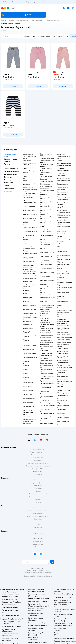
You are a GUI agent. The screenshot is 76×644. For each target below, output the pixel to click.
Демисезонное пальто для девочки (47, 165)
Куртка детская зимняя (47, 376)
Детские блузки (45, 244)
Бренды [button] (6, 185)
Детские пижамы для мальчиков (29, 377)
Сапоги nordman (45, 409)
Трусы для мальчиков (64, 365)
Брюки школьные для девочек (29, 203)
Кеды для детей (62, 232)
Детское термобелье (46, 374)
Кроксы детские (45, 421)
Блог (38, 525)
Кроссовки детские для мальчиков (47, 273)
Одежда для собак (38, 544)
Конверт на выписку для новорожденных (30, 254)
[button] (28, 15)
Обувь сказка (61, 173)
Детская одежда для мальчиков (28, 391)
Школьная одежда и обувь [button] (11, 155)
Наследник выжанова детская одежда (64, 256)
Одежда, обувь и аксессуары (18, 20)
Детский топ (61, 373)
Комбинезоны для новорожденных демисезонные (28, 323)
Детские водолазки (46, 361)
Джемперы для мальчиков (27, 387)
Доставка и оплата (38, 449)
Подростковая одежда (47, 335)
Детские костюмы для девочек (47, 239)
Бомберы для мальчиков (30, 380)
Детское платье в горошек (45, 261)
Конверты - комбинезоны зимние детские (29, 292)
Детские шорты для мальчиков (28, 383)
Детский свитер (45, 394)
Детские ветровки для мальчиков (29, 340)
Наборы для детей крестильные (28, 287)
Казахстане (42, 576)
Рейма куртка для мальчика (28, 403)
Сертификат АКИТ (38, 469)
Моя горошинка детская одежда (30, 318)
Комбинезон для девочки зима (28, 422)
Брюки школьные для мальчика (29, 168)
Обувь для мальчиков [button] (11, 171)
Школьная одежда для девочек (29, 157)
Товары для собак (38, 539)
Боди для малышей (28, 265)
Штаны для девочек (46, 229)
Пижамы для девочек (46, 182)
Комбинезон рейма (46, 316)
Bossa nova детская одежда (63, 293)
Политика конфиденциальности (38, 463)
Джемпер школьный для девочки (30, 228)
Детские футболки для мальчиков (29, 346)
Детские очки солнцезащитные (63, 410)
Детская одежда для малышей (28, 258)
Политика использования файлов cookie (38, 466)
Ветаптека (38, 547)
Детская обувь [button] (9, 183)
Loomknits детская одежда (63, 274)
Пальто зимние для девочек (28, 413)
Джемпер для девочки (47, 184)
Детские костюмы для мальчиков (29, 354)
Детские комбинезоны (47, 305)
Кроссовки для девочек (47, 280)
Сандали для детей (63, 187)
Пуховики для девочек (47, 191)
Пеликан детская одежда (65, 282)
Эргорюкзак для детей (29, 276)
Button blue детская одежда (63, 268)
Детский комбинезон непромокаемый (47, 329)
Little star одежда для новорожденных (64, 322)
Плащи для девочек (46, 353)
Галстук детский (62, 400)
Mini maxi (60, 317)
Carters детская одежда (64, 290)
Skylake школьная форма (30, 225)
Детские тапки (62, 154)
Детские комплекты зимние (46, 370)
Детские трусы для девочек (63, 357)
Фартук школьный (28, 200)
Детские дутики (62, 210)
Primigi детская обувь (64, 181)
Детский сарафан (28, 198)
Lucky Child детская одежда (63, 329)
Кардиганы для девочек (47, 158)
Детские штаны (45, 392)
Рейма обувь (61, 190)
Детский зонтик (62, 424)
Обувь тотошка (62, 285)
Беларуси (49, 576)
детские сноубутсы (46, 403)
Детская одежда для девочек (46, 173)
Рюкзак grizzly (27, 161)
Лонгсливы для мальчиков (27, 395)
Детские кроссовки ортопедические (63, 184)
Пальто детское (45, 379)
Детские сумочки (63, 398)
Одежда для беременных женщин (47, 298)
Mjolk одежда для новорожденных (63, 302)
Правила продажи (38, 458)
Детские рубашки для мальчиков (29, 361)
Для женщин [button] (8, 177)
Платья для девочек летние (46, 232)
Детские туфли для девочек (46, 277)
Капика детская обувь (64, 259)
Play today (60, 242)
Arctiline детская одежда (65, 337)
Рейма (59, 246)
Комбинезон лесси (46, 333)
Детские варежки (63, 379)
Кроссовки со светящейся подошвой (47, 413)
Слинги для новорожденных (45, 302)
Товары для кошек (38, 533)
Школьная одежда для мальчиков (29, 164)
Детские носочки (63, 354)
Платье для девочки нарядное (28, 407)
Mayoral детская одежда (65, 262)
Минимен (60, 305)
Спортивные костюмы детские (47, 325)
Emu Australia (62, 319)
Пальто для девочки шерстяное (46, 257)
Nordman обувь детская (47, 416)
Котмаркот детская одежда (63, 345)
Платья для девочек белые (46, 226)
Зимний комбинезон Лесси (46, 347)
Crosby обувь (61, 308)
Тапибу (60, 161)
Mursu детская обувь (64, 227)
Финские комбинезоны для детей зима (47, 343)
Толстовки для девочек (29, 419)
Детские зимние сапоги (65, 178)
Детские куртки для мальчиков (29, 332)
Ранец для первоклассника (62, 387)
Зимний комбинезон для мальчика (30, 369)
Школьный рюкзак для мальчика (29, 176)
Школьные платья (28, 187)
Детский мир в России (31, 576)
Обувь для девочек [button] (10, 174)
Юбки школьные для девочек (29, 180)
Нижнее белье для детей (65, 368)
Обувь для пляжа (62, 229)
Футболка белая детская (47, 381)
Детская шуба (44, 179)
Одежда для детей (28, 251)
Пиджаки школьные (29, 248)
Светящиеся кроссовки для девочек (47, 284)
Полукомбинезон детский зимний (45, 388)
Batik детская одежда (64, 299)
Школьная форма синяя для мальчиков (30, 232)
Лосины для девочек (46, 177)
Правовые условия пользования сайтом (38, 570)
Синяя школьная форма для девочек (30, 184)
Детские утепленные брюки (46, 397)
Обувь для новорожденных (28, 302)
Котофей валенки (63, 192)
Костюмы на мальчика (29, 218)
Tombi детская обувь (64, 200)
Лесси (59, 249)
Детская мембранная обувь (64, 223)
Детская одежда (38, 20)
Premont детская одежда (65, 310)
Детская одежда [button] (9, 180)
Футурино (61, 280)
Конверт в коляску (28, 284)
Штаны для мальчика (29, 343)
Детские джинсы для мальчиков (29, 399)
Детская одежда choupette (62, 252)
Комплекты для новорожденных (28, 328)
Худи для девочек (45, 242)
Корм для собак (38, 541)
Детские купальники (64, 349)
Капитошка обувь (63, 332)
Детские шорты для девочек (46, 210)
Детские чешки (45, 418)
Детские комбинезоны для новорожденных (30, 273)
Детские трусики (63, 370)
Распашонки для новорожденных (28, 269)
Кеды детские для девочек (45, 292)
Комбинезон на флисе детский (29, 310)
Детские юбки (27, 417)
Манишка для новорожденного (63, 414)
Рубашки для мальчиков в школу (30, 190)
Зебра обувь (61, 176)
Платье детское (27, 410)
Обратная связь (38, 472)
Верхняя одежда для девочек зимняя (46, 206)
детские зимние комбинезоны (45, 312)
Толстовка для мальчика (30, 357)
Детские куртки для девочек (46, 248)
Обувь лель (61, 296)
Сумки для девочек (63, 421)
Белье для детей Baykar (64, 326)
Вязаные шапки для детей (63, 406)
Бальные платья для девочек (46, 155)
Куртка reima (44, 351)
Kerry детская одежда (64, 264)
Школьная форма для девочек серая (29, 194)
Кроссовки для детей (46, 423)
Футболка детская (45, 338)
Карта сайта (38, 474)
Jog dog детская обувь (64, 163)
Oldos (59, 244)
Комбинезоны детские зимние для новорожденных (29, 280)
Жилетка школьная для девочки (29, 239)
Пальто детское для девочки (46, 202)
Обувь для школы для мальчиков (29, 211)
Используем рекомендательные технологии (38, 572)
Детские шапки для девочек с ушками (63, 418)
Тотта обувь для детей (64, 340)
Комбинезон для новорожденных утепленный (28, 297)
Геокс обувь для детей (64, 166)
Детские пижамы (63, 360)
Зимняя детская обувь (64, 213)
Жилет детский (45, 358)
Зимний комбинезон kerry (46, 366)
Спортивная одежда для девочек (47, 198)
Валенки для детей (63, 171)
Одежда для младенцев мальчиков (29, 306)
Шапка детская (62, 384)
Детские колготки (63, 351)
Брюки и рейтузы (53, 20)
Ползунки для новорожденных (45, 321)
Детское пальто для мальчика (28, 373)
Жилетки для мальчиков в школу (30, 215)
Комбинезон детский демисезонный (46, 308)
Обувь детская (44, 400)
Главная (4, 20)
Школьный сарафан (28, 235)
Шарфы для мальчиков (64, 403)
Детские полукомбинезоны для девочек (47, 252)
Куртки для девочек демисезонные (46, 187)
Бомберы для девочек (47, 235)
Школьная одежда (28, 154)
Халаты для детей (63, 363)
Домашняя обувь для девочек (46, 288)
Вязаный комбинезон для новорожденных (29, 314)
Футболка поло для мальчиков (28, 365)
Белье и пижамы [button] (9, 188)
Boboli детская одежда (64, 342)
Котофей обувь (62, 234)
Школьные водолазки (29, 246)
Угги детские (61, 168)
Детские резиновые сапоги (63, 157)
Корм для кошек (38, 536)
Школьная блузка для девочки (29, 172)
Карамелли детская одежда (63, 313)
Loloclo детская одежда (64, 287)
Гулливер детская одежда (65, 239)
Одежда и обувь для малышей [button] (11, 160)
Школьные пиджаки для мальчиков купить (47, 384)
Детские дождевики (46, 363)
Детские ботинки (63, 218)
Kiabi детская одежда (64, 335)
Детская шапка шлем (64, 391)
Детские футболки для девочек (47, 161)
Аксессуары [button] (8, 191)
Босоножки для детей (64, 197)
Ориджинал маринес (64, 271)
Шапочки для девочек (64, 393)
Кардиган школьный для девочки (30, 222)
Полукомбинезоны (46, 340)
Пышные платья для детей (46, 169)
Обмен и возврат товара (38, 455)
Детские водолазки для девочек (47, 269)
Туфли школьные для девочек (29, 207)
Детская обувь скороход (65, 202)
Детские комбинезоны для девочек (47, 194)
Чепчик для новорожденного (63, 376)
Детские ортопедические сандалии (62, 206)
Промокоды (38, 460)
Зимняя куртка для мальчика (28, 350)
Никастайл (61, 277)
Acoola (60, 237)
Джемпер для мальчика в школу (30, 243)
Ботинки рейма (62, 195)
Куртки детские (45, 318)
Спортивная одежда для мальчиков (30, 336)
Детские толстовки (46, 356)
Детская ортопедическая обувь (47, 406)
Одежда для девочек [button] (11, 169)
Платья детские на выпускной (28, 262)
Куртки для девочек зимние (46, 214)
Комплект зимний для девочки (47, 218)
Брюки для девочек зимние (46, 265)
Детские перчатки (63, 396)
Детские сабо (62, 220)
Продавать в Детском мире (38, 452)
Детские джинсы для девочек (46, 222)
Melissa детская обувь (64, 215)
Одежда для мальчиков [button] (8, 165)
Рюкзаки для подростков (65, 382)
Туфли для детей (45, 295)
